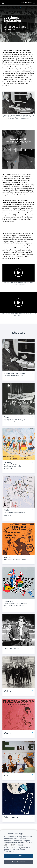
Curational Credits (27, 2)
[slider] (20, 161)
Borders (7, 557)
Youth (6, 775)
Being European (11, 817)
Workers (7, 691)
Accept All (18, 856)
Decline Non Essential (18, 862)
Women (7, 733)
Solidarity (8, 463)
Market (7, 510)
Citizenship (9, 601)
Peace (7, 417)
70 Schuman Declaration (14, 374)
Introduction (19, 8)
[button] (34, 8)
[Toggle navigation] (3, 3)
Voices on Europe (11, 649)
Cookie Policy (9, 845)
